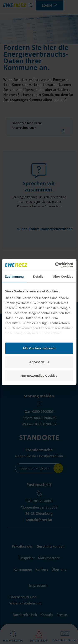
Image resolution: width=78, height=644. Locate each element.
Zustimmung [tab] (14, 276)
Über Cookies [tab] (63, 276)
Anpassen (39, 362)
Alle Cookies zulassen (39, 348)
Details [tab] (38, 276)
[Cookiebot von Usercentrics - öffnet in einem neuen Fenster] (56, 265)
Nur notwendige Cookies (39, 376)
